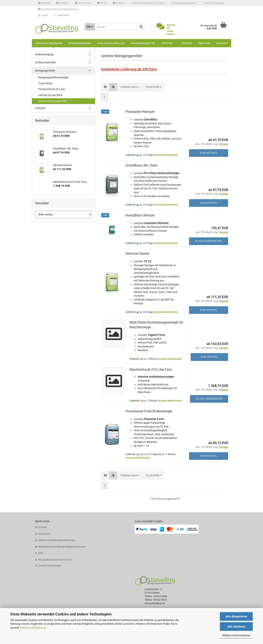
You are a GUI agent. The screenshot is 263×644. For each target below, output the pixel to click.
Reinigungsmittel (143, 43)
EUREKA (62, 3)
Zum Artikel (209, 153)
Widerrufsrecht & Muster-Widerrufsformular (62, 547)
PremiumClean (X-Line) (52, 89)
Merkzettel (61, 15)
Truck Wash (45, 83)
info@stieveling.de (155, 603)
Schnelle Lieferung (213, 3)
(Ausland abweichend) (166, 155)
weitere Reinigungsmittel (53, 101)
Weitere (167, 43)
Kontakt (222, 43)
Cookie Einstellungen (50, 566)
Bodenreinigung (80, 43)
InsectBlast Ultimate (140, 215)
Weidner (44, 3)
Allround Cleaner (137, 254)
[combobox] (130, 87)
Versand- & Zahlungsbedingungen (57, 540)
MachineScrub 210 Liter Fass (151, 369)
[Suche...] (90, 27)
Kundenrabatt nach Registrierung (58, 9)
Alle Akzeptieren (236, 616)
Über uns (204, 43)
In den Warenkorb (209, 241)
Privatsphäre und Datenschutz (55, 560)
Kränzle (119, 3)
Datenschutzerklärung (33, 628)
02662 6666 (160, 596)
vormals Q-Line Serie (50, 95)
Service (187, 43)
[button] (105, 87)
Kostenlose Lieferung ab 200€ (147, 3)
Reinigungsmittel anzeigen (54, 77)
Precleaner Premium (140, 112)
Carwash (40, 108)
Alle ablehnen (236, 627)
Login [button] (43, 15)
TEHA (102, 3)
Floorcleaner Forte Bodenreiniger (149, 411)
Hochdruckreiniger (49, 43)
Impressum (44, 534)
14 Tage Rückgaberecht (184, 3)
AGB (40, 553)
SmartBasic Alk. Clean (142, 165)
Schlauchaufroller (111, 43)
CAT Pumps (83, 3)
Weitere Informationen (236, 635)
